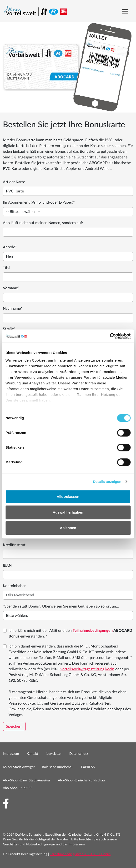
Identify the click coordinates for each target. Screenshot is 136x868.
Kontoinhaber (14, 586)
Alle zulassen (68, 497)
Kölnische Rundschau (58, 767)
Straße (9, 329)
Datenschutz (79, 754)
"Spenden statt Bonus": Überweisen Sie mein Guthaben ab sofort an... (61, 606)
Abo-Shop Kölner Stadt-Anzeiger (27, 780)
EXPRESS (88, 767)
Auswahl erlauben (68, 512)
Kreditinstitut (14, 545)
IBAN (7, 565)
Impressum (11, 754)
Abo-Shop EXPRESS (18, 788)
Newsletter (54, 754)
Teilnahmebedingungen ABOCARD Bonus (80, 854)
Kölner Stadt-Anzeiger (19, 767)
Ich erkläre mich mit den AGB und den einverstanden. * (70, 633)
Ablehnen (68, 528)
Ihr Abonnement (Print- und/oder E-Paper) (39, 202)
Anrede (10, 247)
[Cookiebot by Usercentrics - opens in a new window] (110, 336)
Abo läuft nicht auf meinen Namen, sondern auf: (43, 223)
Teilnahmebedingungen (93, 631)
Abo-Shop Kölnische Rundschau (81, 780)
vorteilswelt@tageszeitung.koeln (87, 669)
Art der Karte (14, 182)
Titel (7, 268)
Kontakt (32, 754)
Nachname (13, 309)
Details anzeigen (107, 482)
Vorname (11, 288)
